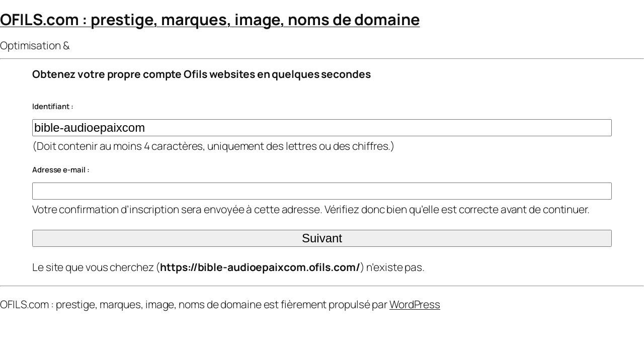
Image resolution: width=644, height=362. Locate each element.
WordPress (415, 304)
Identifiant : (53, 106)
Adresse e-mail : (61, 170)
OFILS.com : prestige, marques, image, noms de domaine (210, 19)
